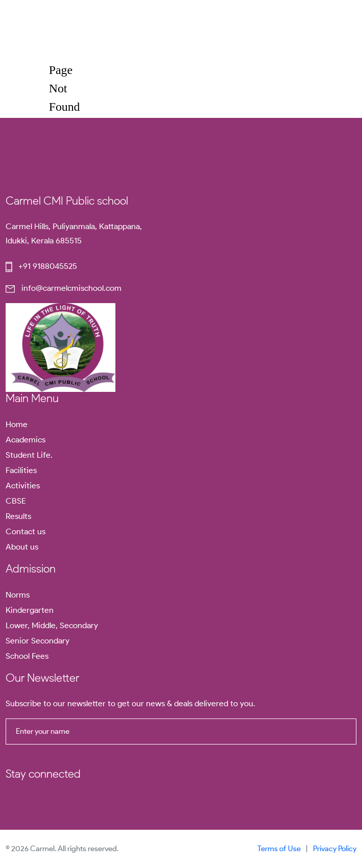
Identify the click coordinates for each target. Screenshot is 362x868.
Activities (23, 486)
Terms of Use (279, 849)
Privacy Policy (335, 849)
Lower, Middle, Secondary (52, 625)
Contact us (26, 531)
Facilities (21, 470)
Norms (18, 595)
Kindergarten (30, 610)
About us (22, 547)
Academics (26, 440)
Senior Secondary (38, 641)
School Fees (27, 656)
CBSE (16, 501)
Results (18, 516)
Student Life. (29, 455)
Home (17, 424)
